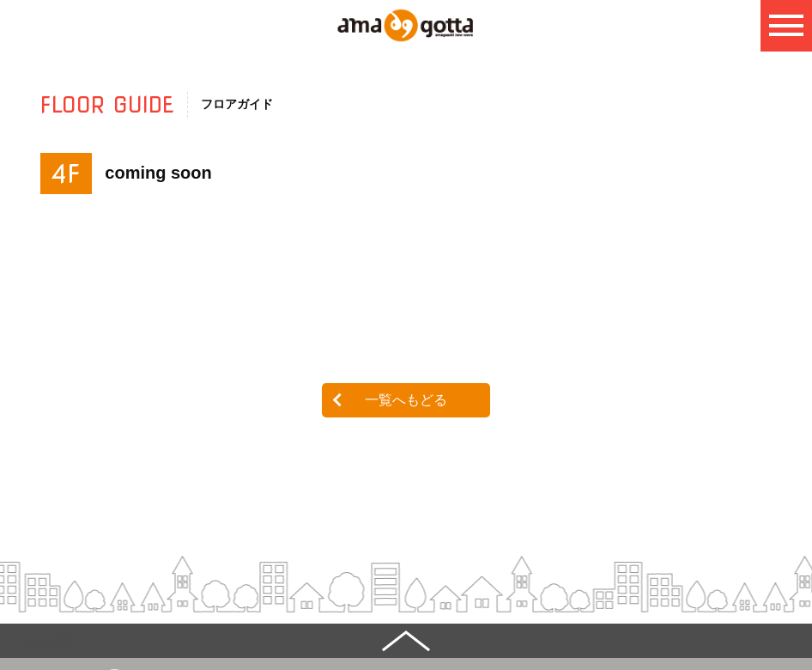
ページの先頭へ (42, 641)
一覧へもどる (406, 400)
